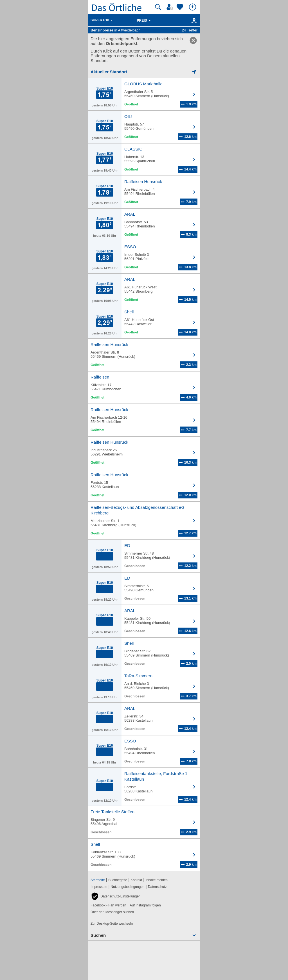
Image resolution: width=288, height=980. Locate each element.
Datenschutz (157, 887)
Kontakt (136, 880)
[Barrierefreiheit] (193, 7)
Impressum (99, 887)
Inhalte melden (157, 880)
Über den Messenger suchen (112, 912)
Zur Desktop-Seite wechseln (112, 924)
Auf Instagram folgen (145, 905)
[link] (193, 40)
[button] (116, 896)
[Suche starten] (158, 7)
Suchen (98, 935)
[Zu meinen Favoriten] (181, 7)
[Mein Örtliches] (171, 7)
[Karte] (193, 20)
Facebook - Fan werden (108, 905)
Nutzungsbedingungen (128, 887)
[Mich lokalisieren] (144, 72)
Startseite (98, 880)
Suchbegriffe (118, 880)
